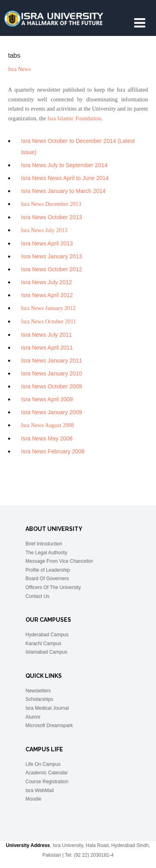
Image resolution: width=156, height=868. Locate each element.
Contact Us (37, 596)
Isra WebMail (40, 790)
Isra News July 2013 (44, 230)
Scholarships (39, 699)
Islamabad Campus (46, 652)
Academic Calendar (47, 773)
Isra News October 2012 (52, 269)
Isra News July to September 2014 (64, 165)
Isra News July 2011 (46, 335)
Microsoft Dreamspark (49, 725)
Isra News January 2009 (52, 412)
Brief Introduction (44, 544)
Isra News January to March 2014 (63, 191)
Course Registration (47, 782)
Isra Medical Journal (47, 708)
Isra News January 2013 (52, 256)
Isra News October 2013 (52, 217)
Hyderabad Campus (47, 635)
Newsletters (38, 691)
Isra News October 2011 (48, 322)
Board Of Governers (47, 579)
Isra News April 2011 (47, 348)
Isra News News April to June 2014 (65, 178)
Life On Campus (43, 764)
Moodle (33, 799)
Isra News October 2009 (52, 386)
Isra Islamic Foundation (74, 118)
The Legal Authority (46, 553)
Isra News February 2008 (53, 451)
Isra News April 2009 (47, 399)
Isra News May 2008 (47, 438)
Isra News (19, 69)
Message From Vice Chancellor (59, 561)
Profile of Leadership (48, 570)
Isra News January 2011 (52, 361)
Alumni (33, 717)
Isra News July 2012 (46, 282)
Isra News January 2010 (52, 373)
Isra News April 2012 (47, 295)
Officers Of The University (53, 587)
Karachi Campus (43, 644)
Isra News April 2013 (47, 243)
